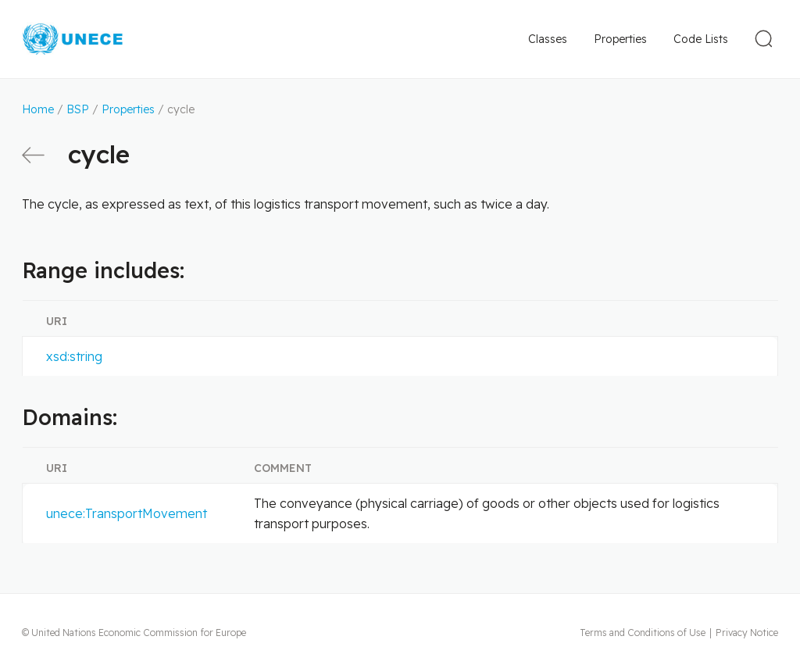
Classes (548, 39)
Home (38, 109)
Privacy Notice (747, 633)
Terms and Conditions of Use (643, 633)
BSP (78, 109)
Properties (620, 39)
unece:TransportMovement (127, 513)
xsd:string (74, 356)
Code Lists (701, 39)
